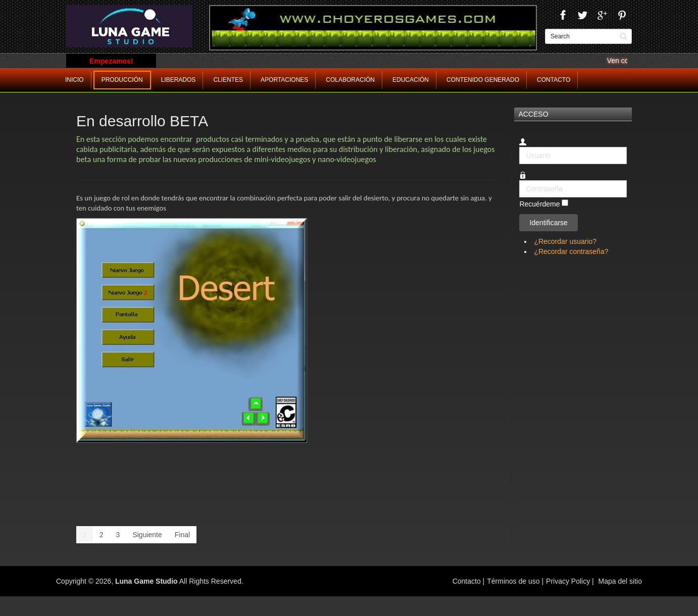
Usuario (519, 147)
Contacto (468, 581)
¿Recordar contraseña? (571, 251)
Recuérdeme (539, 204)
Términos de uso (513, 581)
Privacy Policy (568, 581)
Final (182, 535)
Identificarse (548, 223)
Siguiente (147, 535)
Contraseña (519, 181)
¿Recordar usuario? (565, 241)
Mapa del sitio (620, 581)
